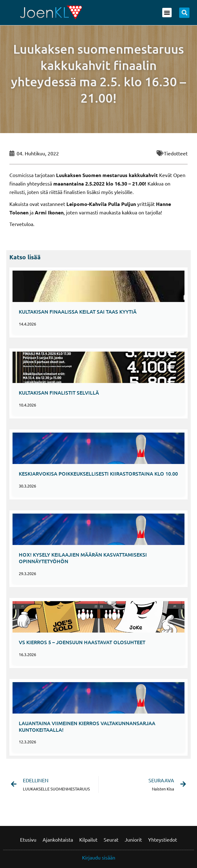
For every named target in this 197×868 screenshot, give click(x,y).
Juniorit (133, 839)
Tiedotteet (176, 153)
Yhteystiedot (163, 839)
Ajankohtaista (58, 839)
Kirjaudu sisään (99, 857)
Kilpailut (88, 839)
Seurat (111, 839)
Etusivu (28, 839)
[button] (167, 13)
